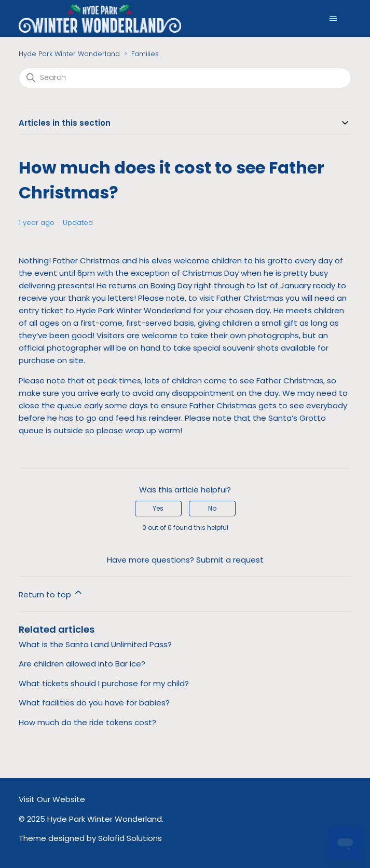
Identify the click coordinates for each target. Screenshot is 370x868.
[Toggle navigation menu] (333, 19)
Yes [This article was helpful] (158, 508)
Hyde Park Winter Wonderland (69, 54)
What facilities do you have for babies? (94, 703)
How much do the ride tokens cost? (87, 722)
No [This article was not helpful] (212, 508)
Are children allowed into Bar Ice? (82, 664)
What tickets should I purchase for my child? (104, 683)
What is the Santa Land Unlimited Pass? (95, 644)
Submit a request (230, 560)
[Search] (185, 78)
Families (145, 54)
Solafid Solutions (130, 838)
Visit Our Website (52, 799)
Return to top (51, 593)
